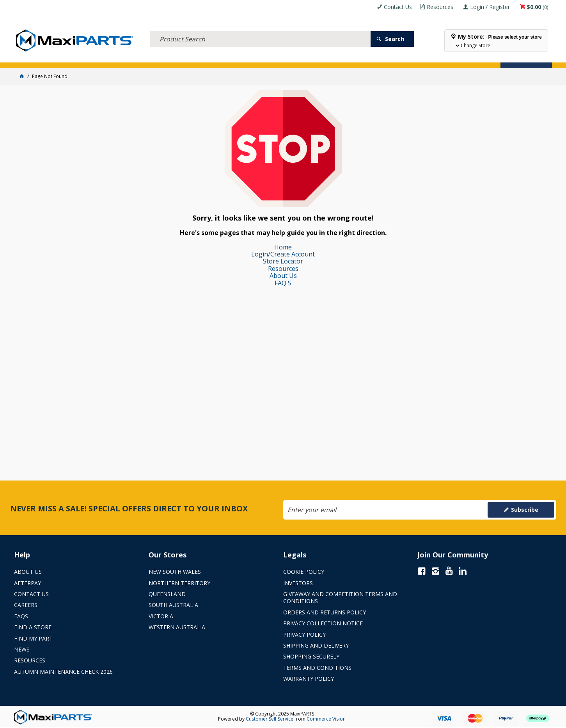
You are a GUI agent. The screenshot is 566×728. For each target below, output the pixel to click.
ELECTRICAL (73, 58)
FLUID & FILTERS (115, 58)
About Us (283, 276)
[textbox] (260, 29)
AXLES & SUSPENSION (219, 58)
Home (283, 247)
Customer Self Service (270, 719)
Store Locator (342, 58)
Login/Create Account (283, 254)
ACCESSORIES (34, 58)
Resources (283, 269)
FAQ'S (283, 283)
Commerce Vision (326, 719)
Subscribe (525, 510)
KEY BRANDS (267, 58)
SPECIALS (302, 58)
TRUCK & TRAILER (164, 58)
